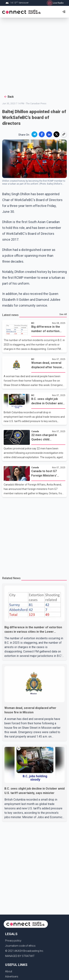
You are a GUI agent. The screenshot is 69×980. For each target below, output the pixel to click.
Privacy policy (13, 941)
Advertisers (12, 977)
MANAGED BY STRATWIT (20, 956)
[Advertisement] (34, 56)
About (9, 971)
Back (9, 97)
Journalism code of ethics (20, 946)
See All (63, 314)
